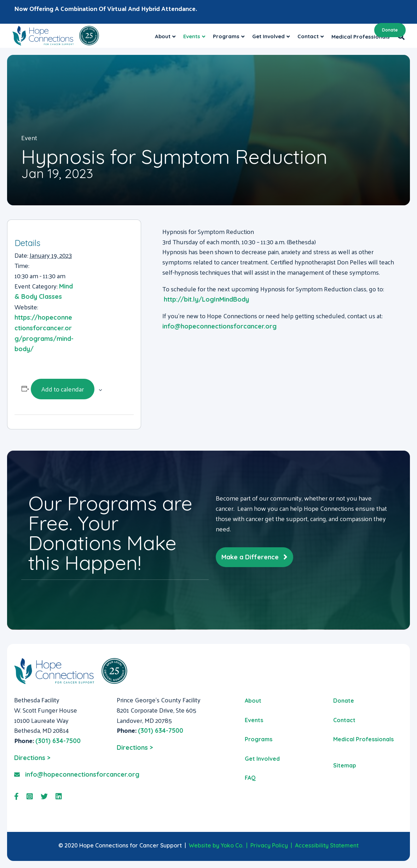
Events (192, 36)
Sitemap (345, 765)
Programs (259, 739)
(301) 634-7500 (58, 741)
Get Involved (262, 759)
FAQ (250, 778)
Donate (390, 30)
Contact (344, 720)
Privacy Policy (269, 845)
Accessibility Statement (327, 845)
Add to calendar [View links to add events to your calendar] (63, 389)
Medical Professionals (363, 739)
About (163, 36)
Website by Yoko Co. (216, 845)
